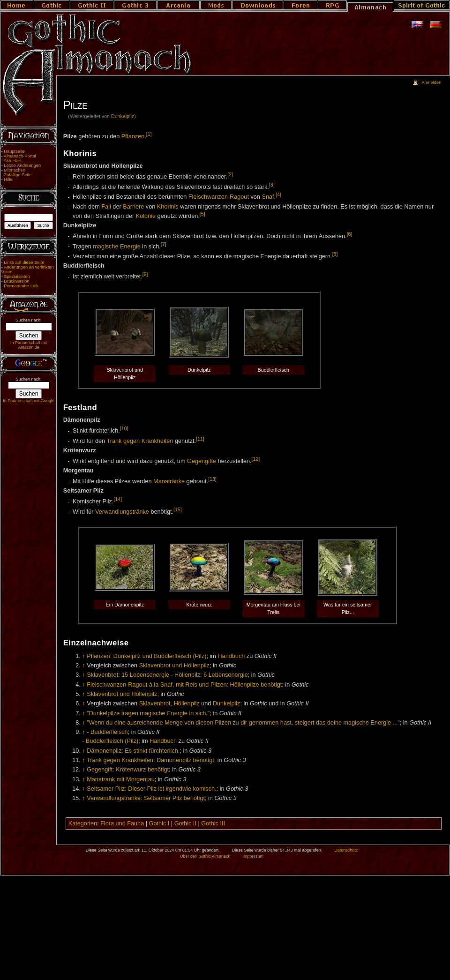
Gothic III (213, 823)
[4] (278, 195)
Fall (106, 207)
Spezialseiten (17, 277)
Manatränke (169, 482)
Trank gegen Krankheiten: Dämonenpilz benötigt (150, 760)
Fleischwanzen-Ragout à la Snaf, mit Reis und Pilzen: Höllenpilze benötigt (184, 685)
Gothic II (185, 823)
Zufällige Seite (18, 175)
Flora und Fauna (122, 823)
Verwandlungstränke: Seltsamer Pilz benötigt (146, 798)
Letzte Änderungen (22, 165)
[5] (202, 214)
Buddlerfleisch (109, 732)
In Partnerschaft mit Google (29, 401)
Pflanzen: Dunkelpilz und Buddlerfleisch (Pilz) (146, 656)
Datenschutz (346, 850)
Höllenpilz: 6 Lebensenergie (211, 675)
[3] (272, 185)
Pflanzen (133, 136)
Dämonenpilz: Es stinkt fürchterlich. (133, 751)
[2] (230, 174)
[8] (335, 254)
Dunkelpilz (123, 116)
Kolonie (146, 216)
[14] (118, 499)
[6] (350, 234)
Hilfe (8, 180)
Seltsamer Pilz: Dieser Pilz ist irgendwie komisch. (151, 789)
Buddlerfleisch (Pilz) (112, 741)
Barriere (133, 207)
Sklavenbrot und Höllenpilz (174, 666)
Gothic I (159, 823)
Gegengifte (202, 461)
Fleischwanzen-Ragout (219, 197)
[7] (164, 244)
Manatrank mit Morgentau (121, 779)
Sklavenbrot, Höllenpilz (169, 703)
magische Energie (117, 247)
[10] (124, 428)
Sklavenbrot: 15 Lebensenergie (128, 675)
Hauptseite (14, 151)
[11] (200, 439)
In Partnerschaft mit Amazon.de (29, 345)
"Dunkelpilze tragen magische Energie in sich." (148, 713)
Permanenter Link (21, 286)
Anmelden (431, 82)
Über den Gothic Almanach (205, 856)
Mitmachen (15, 170)
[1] (149, 134)
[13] (212, 479)
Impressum (253, 856)
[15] (178, 509)
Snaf (268, 197)
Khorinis (168, 207)
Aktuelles (13, 161)
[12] (256, 459)
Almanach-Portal (20, 156)
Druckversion (16, 281)
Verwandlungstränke (122, 512)
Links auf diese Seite (24, 262)
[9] (145, 274)
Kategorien (83, 823)
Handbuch (231, 656)
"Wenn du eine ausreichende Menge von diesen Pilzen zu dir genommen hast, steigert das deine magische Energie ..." (243, 723)
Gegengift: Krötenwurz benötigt (128, 770)
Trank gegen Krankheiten (140, 441)
